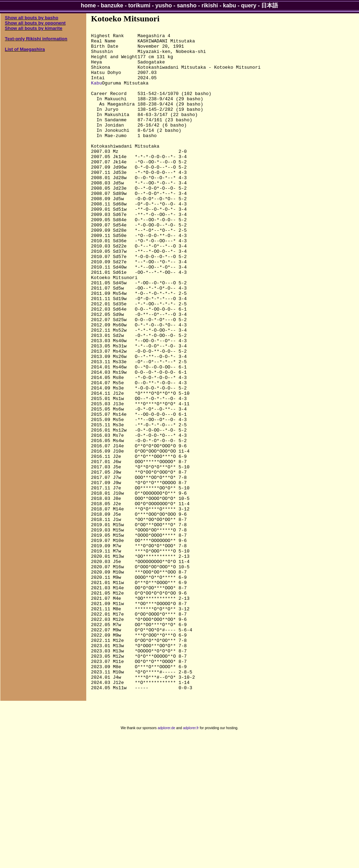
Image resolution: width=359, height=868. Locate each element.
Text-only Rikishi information (36, 39)
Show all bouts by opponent (35, 23)
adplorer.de (167, 860)
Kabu (97, 94)
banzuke (112, 5)
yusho (164, 5)
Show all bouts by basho (32, 18)
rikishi (210, 5)
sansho (187, 5)
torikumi (139, 5)
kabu (229, 5)
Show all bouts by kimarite (34, 28)
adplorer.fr (191, 860)
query (249, 5)
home (89, 5)
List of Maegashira (25, 49)
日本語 (270, 5)
